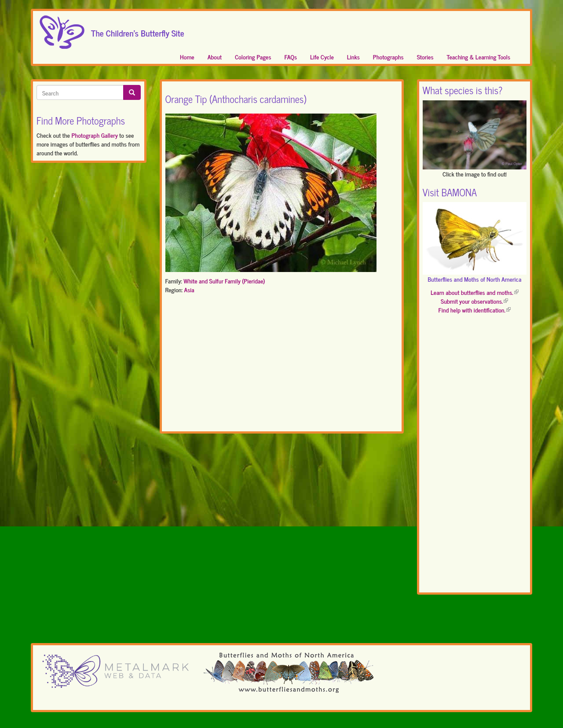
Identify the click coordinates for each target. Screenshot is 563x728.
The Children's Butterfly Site (138, 30)
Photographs (388, 57)
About (215, 57)
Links (353, 57)
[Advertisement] (282, 364)
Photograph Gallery (94, 135)
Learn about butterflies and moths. (475, 292)
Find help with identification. (475, 310)
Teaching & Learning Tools (479, 57)
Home (187, 57)
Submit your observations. (474, 301)
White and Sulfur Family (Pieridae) (224, 281)
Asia (189, 289)
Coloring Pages (253, 57)
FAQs (291, 57)
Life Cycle (322, 57)
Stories (425, 57)
